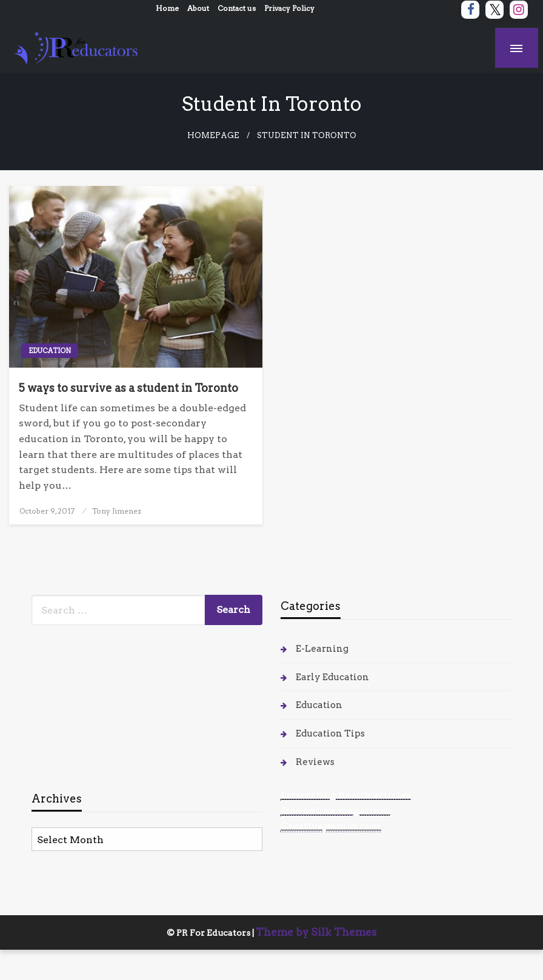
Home (167, 8)
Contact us (237, 8)
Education (50, 351)
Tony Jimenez (117, 511)
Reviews (315, 762)
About (198, 8)
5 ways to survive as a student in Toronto (128, 388)
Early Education (332, 677)
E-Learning (322, 649)
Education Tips (330, 733)
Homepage (213, 135)
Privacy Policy (289, 8)
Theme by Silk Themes (316, 932)
